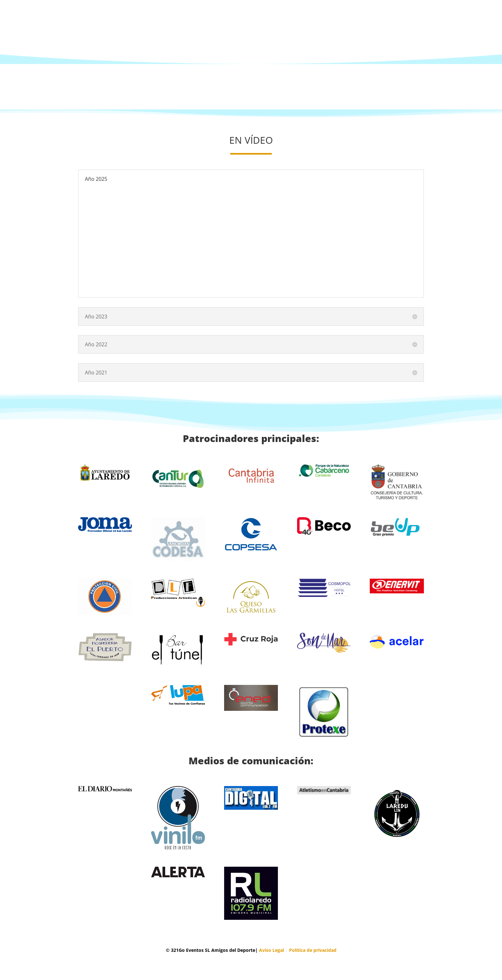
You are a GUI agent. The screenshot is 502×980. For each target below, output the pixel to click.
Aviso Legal (271, 950)
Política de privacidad (313, 950)
